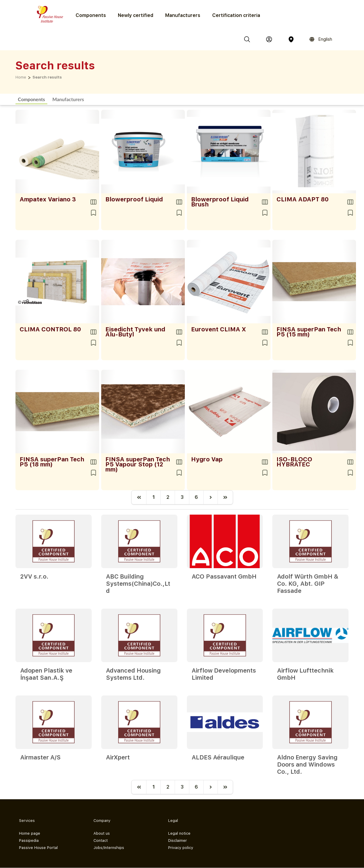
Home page (30, 833)
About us (102, 833)
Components (31, 99)
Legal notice (179, 833)
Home (21, 77)
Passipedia (29, 840)
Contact (101, 840)
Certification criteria (236, 15)
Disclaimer (178, 840)
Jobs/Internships (109, 848)
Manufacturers (183, 15)
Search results (47, 77)
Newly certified (136, 15)
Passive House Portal (38, 848)
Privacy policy (181, 848)
